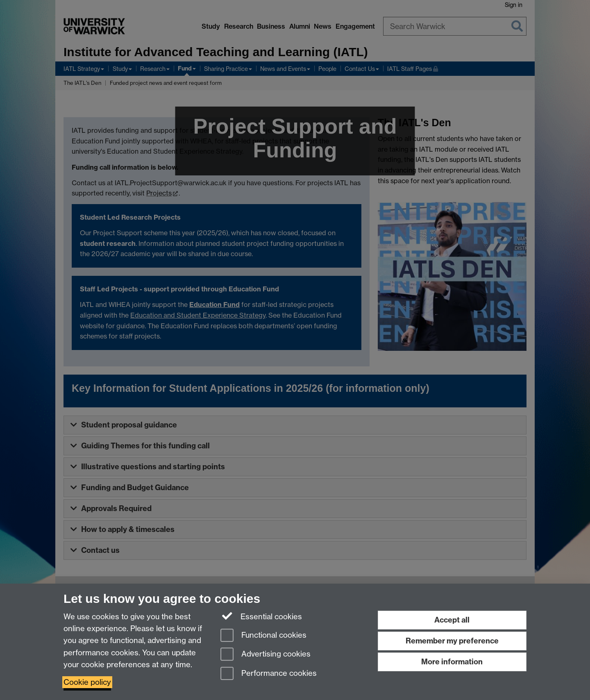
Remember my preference (452, 641)
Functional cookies (263, 636)
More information (452, 662)
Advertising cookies (265, 655)
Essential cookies (261, 616)
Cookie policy (87, 682)
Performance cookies (269, 674)
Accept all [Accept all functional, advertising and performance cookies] (452, 620)
